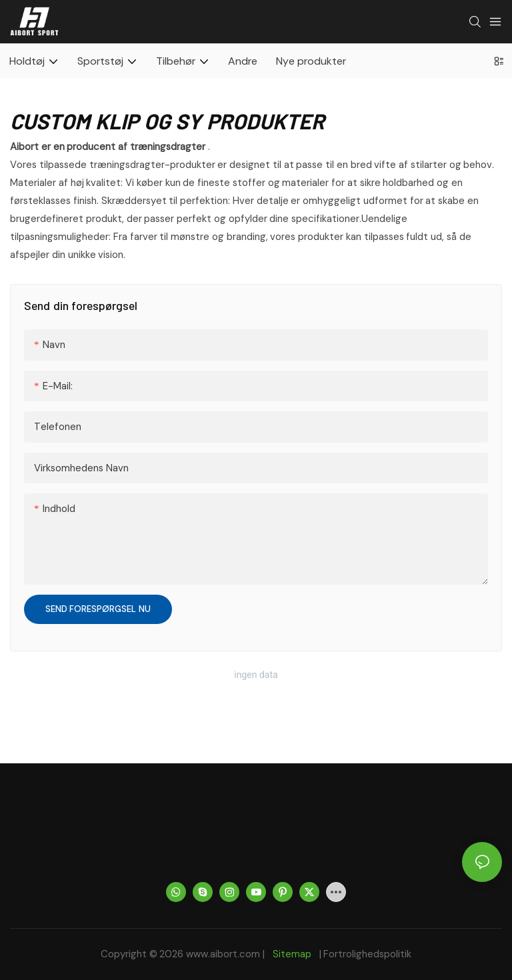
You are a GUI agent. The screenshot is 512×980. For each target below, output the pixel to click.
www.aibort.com (224, 954)
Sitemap (293, 954)
